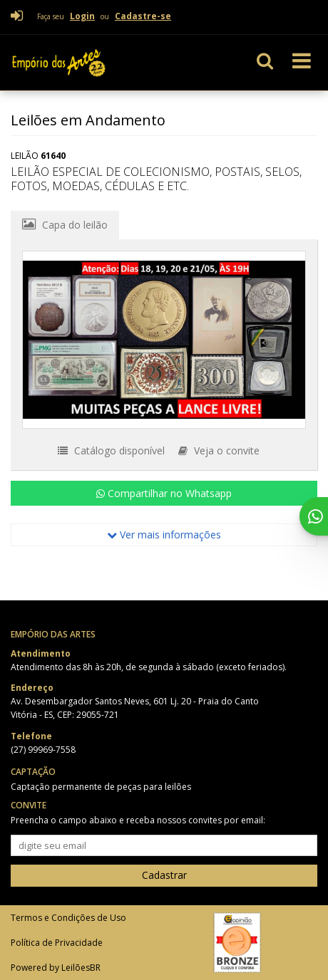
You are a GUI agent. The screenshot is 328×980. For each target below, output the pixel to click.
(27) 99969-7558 (43, 750)
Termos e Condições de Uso (68, 918)
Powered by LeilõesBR (56, 968)
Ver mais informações (164, 535)
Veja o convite (219, 450)
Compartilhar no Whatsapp (164, 493)
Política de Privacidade (57, 943)
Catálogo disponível (111, 450)
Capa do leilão (65, 224)
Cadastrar (164, 875)
